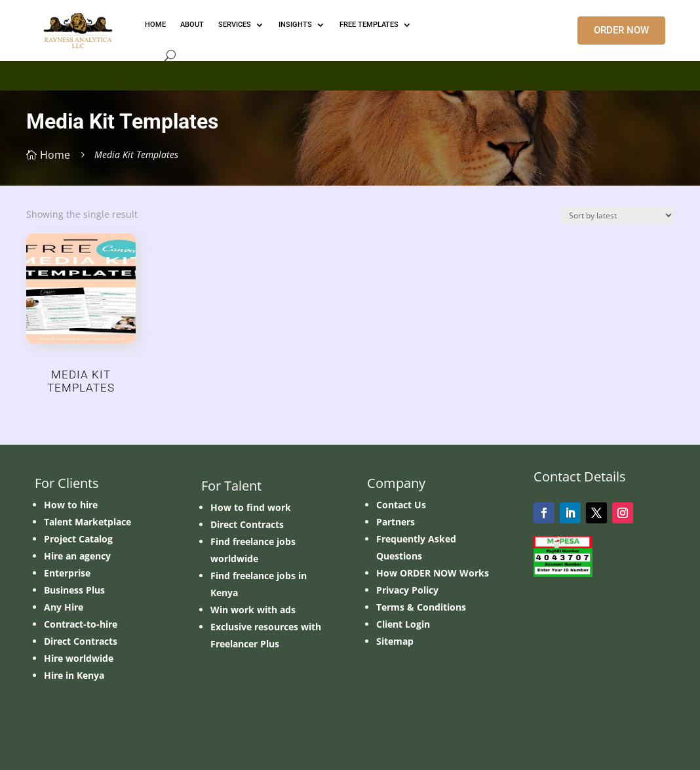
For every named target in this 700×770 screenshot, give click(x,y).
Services (235, 25)
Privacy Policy (407, 590)
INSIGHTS (295, 25)
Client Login (403, 624)
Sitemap (395, 641)
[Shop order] (617, 215)
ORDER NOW (621, 30)
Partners (396, 522)
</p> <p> (350, 73)
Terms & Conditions (421, 607)
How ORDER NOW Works (433, 573)
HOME (155, 25)
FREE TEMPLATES (369, 25)
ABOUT (192, 25)
